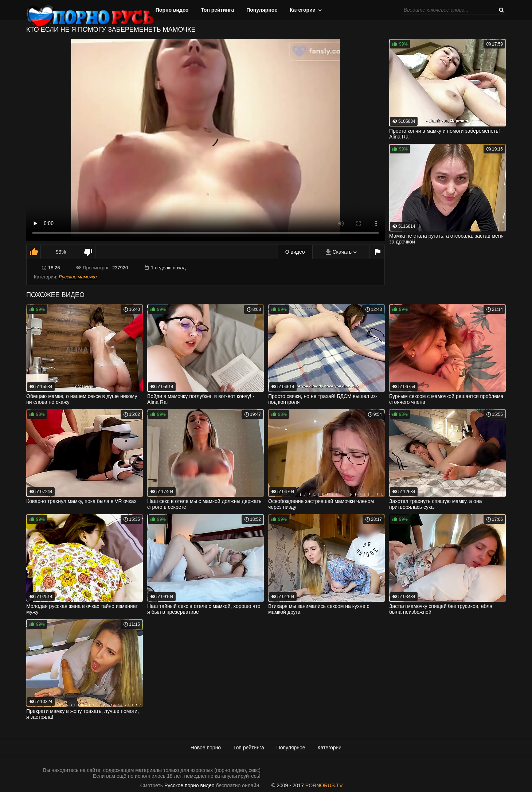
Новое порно (206, 748)
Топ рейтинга (217, 10)
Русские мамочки (78, 277)
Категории (303, 10)
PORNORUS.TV (324, 785)
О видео (295, 252)
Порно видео (172, 10)
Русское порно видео (189, 785)
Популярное (262, 10)
